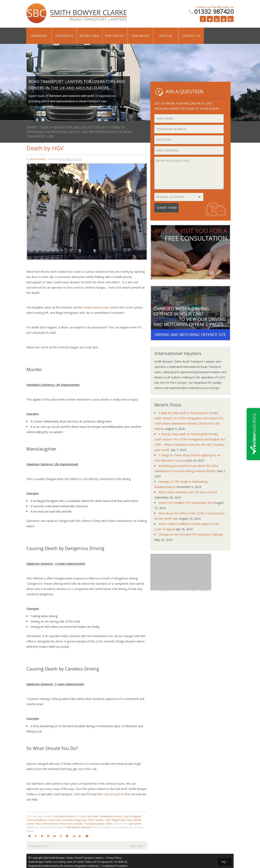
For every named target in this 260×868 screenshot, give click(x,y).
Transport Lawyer (94, 824)
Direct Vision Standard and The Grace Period (188, 492)
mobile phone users (96, 307)
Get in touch (112, 794)
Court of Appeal (132, 816)
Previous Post (39, 846)
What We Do (114, 36)
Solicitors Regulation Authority (81, 866)
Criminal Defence (64, 816)
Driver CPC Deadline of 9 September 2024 (186, 503)
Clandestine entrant (110, 816)
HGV (108, 820)
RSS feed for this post (79, 827)
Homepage (39, 36)
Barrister (93, 816)
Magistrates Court (122, 820)
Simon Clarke (37, 159)
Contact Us (191, 36)
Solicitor (78, 824)
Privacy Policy (114, 858)
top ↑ (225, 862)
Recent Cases (90, 36)
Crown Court (54, 820)
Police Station (50, 824)
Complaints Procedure (114, 866)
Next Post (138, 846)
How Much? (140, 36)
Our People (64, 36)
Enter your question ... (189, 173)
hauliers (100, 820)
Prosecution (66, 824)
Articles (166, 36)
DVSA (91, 820)
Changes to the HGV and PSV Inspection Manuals (191, 534)
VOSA (108, 824)
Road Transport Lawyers (90, 858)
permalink (135, 824)
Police (38, 824)
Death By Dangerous (75, 820)
